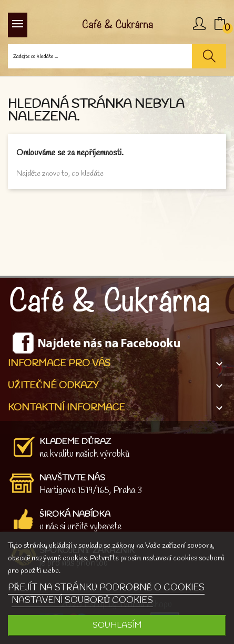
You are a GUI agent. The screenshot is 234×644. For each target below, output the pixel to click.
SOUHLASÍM (117, 625)
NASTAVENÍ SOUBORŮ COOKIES (82, 601)
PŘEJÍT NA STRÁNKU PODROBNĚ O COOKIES (106, 588)
